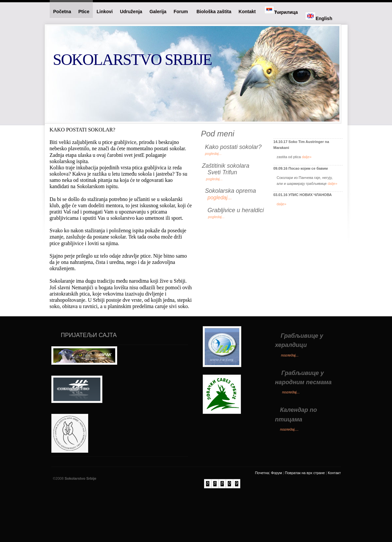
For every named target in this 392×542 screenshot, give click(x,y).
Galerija (158, 12)
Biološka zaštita (214, 12)
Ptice (84, 12)
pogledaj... (213, 154)
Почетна (262, 501)
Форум (276, 501)
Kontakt (248, 12)
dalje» (307, 157)
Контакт (334, 501)
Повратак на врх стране (305, 501)
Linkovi (105, 12)
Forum (182, 12)
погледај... (290, 384)
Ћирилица (281, 10)
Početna (62, 12)
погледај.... (289, 458)
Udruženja (131, 12)
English (319, 16)
